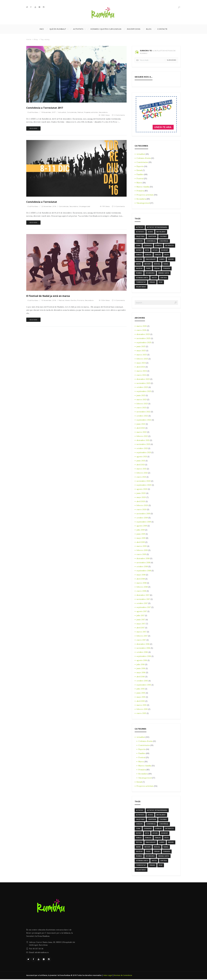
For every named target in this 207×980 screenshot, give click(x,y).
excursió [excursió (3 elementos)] (164, 250)
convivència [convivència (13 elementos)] (164, 241)
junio (141, 347)
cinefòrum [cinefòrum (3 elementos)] (152, 236)
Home (29, 39)
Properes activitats (92, 112)
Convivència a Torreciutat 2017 (45, 108)
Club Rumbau (33, 112)
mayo (141, 351)
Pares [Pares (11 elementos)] (148, 269)
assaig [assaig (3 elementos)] (150, 232)
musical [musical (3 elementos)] (157, 264)
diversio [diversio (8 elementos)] (158, 246)
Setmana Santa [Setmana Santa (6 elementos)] (142, 278)
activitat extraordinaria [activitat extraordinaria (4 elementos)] (157, 227)
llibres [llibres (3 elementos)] (162, 259)
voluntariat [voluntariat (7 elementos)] (141, 287)
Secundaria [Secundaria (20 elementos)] (150, 273)
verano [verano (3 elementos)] (152, 282)
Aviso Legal (108, 976)
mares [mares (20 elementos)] (138, 264)
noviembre (144, 339)
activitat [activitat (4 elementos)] (140, 227)
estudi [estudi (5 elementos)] (155, 250)
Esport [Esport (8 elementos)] (139, 250)
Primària (81, 300)
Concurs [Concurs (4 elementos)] (139, 241)
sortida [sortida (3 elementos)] (164, 278)
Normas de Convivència (123, 976)
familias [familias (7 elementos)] (148, 255)
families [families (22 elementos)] (158, 255)
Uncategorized (85, 206)
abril (141, 367)
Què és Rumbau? (58, 29)
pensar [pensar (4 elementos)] (157, 269)
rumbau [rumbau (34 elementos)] (139, 273)
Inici (42, 29)
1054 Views (105, 300)
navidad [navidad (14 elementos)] (139, 269)
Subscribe (172, 60)
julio (141, 530)
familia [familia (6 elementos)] (139, 255)
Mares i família (71, 300)
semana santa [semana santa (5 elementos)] (164, 273)
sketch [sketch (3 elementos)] (154, 278)
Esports (140, 166)
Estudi (139, 170)
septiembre (144, 343)
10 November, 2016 (49, 300)
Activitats (78, 29)
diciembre (143, 335)
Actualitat (63, 112)
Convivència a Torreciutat (42, 202)
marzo (142, 326)
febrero (142, 359)
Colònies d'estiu (144, 158)
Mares (139, 183)
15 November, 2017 (49, 112)
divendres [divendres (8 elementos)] (148, 246)
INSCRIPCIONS (134, 29)
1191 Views (106, 206)
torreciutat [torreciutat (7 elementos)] (141, 282)
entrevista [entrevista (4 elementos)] (170, 246)
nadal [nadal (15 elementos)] (166, 264)
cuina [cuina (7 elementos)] (138, 246)
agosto (142, 457)
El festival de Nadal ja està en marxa (48, 296)
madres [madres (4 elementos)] (171, 259)
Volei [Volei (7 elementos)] (161, 282)
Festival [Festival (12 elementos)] (139, 259)
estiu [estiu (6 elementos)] (147, 250)
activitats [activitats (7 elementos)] (140, 232)
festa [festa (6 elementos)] (167, 255)
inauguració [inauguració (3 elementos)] (151, 259)
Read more (34, 128)
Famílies (140, 174)
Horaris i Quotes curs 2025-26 (106, 29)
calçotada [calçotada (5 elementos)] (140, 236)
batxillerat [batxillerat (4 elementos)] (161, 232)
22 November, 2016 (49, 206)
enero (141, 331)
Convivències (72, 112)
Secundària (104, 112)
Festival (81, 112)
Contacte (162, 29)
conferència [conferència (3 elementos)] (151, 241)
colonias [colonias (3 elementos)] (163, 236)
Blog (149, 29)
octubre (142, 388)
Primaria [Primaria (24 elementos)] (167, 269)
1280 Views (105, 115)
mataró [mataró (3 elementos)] (148, 264)
